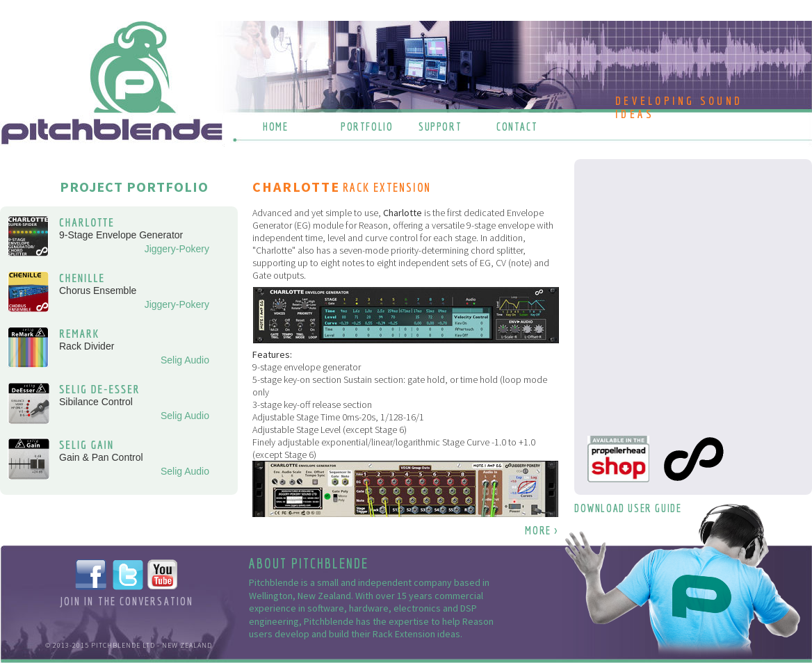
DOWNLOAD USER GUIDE (628, 508)
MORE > (542, 530)
